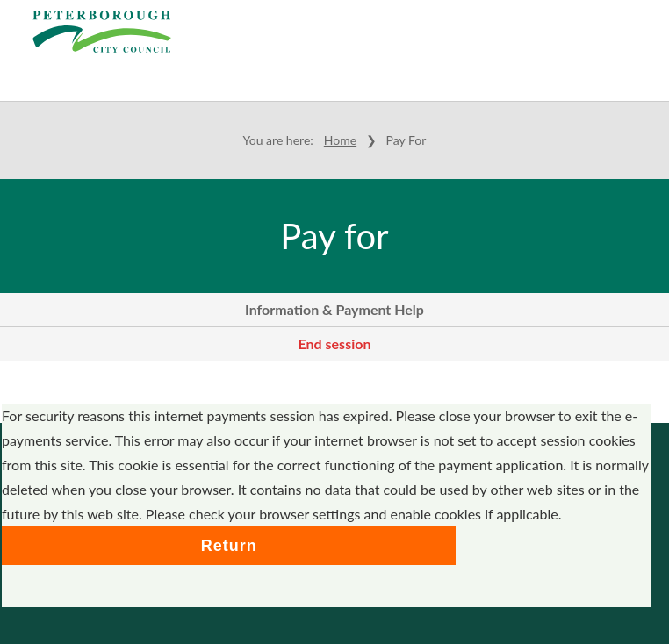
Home (340, 140)
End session (335, 343)
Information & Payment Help (334, 309)
